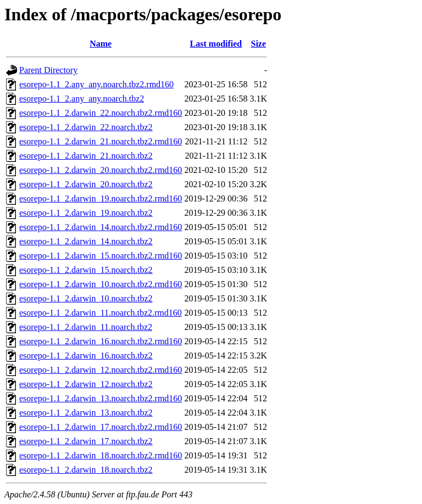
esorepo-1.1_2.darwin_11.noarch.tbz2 (86, 327)
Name (101, 44)
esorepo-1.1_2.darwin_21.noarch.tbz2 (86, 156)
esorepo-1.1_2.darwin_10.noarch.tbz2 (86, 298)
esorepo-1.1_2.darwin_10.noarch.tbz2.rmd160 (101, 284)
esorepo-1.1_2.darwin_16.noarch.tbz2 (86, 355)
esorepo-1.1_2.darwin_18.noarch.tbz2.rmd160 (101, 455)
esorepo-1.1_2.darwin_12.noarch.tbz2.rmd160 (101, 370)
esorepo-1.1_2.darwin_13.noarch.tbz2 (86, 413)
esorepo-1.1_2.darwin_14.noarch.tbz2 (86, 241)
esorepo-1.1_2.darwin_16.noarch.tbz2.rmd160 (101, 341)
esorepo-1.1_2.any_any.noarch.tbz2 (82, 99)
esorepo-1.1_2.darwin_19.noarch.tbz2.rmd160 (101, 198)
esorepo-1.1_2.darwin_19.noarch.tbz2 (86, 213)
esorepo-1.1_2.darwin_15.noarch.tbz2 (86, 270)
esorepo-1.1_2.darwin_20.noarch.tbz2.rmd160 (101, 170)
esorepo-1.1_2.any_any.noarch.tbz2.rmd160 (96, 84)
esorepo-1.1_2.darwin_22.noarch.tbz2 (86, 127)
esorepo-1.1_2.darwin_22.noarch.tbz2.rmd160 (101, 113)
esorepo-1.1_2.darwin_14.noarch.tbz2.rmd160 (101, 227)
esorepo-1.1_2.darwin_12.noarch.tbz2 (86, 384)
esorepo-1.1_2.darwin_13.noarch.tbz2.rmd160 (101, 398)
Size (258, 44)
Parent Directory (48, 70)
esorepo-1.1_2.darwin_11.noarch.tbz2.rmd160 (101, 313)
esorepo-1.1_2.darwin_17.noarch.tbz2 (86, 441)
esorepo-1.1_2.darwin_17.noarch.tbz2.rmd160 (101, 427)
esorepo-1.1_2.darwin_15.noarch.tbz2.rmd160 (101, 256)
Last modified (216, 44)
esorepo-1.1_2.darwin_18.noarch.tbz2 (86, 470)
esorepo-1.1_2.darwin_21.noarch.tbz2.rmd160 (101, 141)
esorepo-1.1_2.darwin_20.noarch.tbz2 (86, 184)
